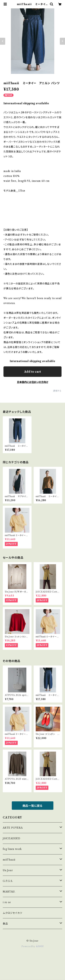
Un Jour (8, 870)
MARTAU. (9, 892)
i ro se (7, 902)
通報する (57, 391)
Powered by (32, 946)
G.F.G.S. (8, 881)
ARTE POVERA (13, 828)
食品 (5, 924)
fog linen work (12, 849)
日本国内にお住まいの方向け (33, 382)
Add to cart (32, 372)
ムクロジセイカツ (12, 913)
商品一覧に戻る (33, 806)
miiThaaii (9, 860)
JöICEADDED (12, 838)
